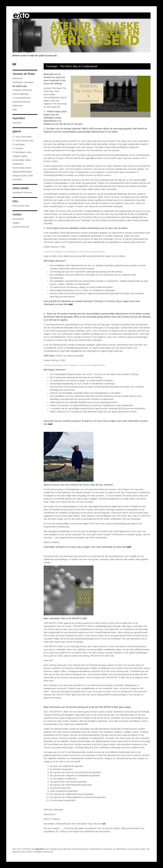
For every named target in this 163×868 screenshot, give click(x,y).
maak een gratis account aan (43, 56)
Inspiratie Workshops (22, 90)
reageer (16, 223)
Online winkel (20, 188)
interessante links (21, 206)
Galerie (17, 131)
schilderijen (18, 164)
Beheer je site (19, 56)
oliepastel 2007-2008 (23, 176)
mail (70, 304)
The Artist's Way (20, 86)
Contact (17, 214)
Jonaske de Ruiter (24, 74)
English (14, 64)
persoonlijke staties (22, 160)
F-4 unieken (18, 148)
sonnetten (17, 179)
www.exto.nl (40, 849)
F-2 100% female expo (23, 141)
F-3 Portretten (19, 144)
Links (15, 201)
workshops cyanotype (23, 82)
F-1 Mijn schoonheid (22, 137)
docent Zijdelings (21, 94)
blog (14, 109)
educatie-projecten (21, 102)
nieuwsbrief (18, 219)
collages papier (20, 156)
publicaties (18, 106)
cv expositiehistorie (22, 98)
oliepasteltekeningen (22, 172)
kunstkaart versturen (22, 193)
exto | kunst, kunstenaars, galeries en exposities (21, 16)
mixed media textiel (22, 168)
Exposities (19, 118)
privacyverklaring (21, 227)
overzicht (17, 123)
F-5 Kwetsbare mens (22, 152)
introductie (18, 78)
